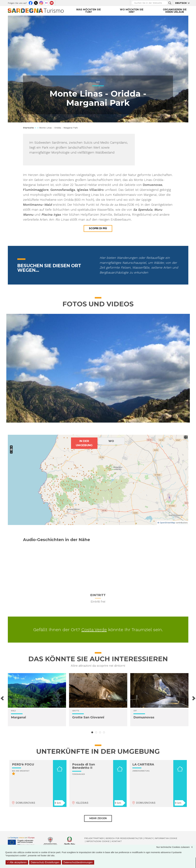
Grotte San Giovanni (88, 717)
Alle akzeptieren (17, 862)
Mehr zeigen (98, 818)
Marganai (19, 717)
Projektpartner (94, 838)
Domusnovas (144, 717)
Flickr (46, 3)
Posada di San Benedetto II (84, 766)
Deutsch (181, 3)
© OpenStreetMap (166, 523)
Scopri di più (98, 228)
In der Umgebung (84, 443)
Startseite (28, 128)
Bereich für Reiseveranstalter (124, 838)
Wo (111, 441)
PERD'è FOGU (23, 764)
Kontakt (117, 841)
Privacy (149, 838)
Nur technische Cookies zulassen (176, 847)
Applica (170, 3)
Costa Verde (94, 630)
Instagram (41, 3)
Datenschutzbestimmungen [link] (78, 862)
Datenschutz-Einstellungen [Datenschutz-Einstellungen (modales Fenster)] (45, 862)
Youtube (52, 3)
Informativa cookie (166, 838)
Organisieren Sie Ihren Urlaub (175, 11)
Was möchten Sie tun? (88, 11)
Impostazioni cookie (98, 841)
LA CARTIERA (143, 764)
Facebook (31, 3)
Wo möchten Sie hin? (132, 11)
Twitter (36, 3)
